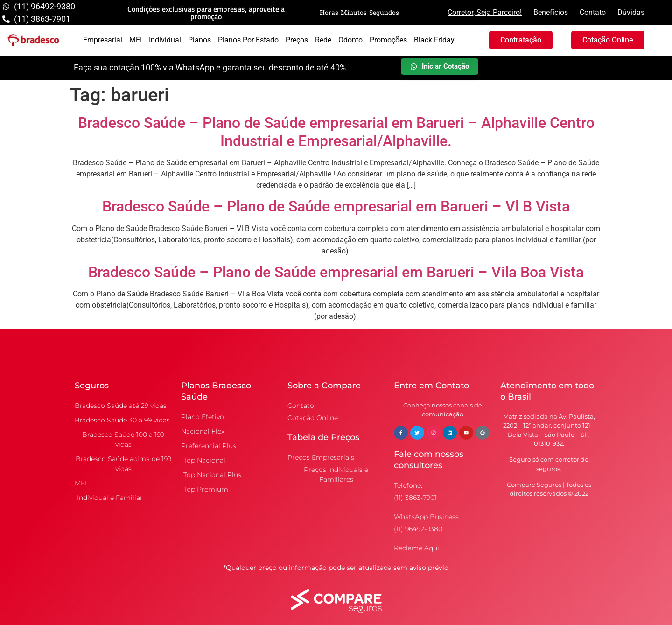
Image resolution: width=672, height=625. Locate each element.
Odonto (350, 40)
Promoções (388, 40)
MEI (136, 40)
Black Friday (434, 40)
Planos (199, 40)
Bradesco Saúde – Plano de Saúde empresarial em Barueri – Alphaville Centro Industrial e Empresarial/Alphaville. (336, 132)
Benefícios (551, 12)
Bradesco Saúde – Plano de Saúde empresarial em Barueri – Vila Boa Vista (336, 272)
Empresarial (103, 40)
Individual (165, 40)
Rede (323, 40)
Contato (593, 12)
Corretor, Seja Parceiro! (485, 12)
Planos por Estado (248, 40)
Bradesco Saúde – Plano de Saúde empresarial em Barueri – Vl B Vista (336, 206)
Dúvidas (631, 12)
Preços (297, 40)
